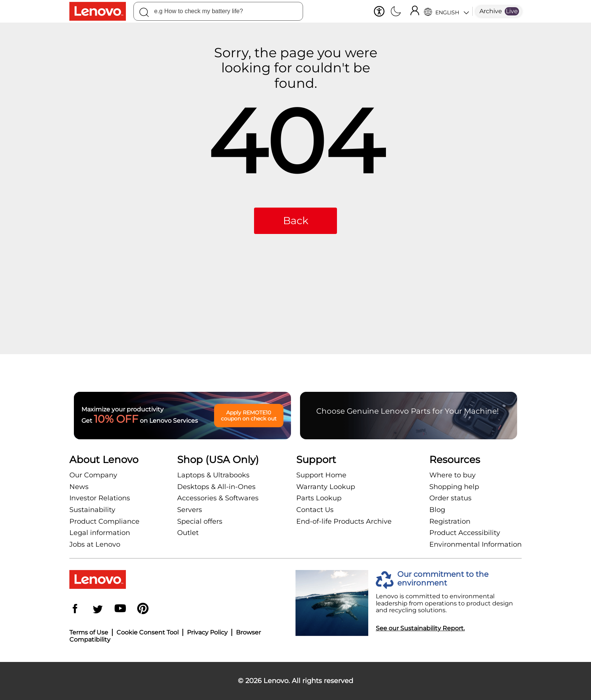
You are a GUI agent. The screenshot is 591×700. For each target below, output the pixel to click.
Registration (450, 521)
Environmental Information (475, 544)
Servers (190, 510)
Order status (450, 498)
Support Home (321, 475)
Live (512, 11)
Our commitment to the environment (443, 579)
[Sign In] (415, 11)
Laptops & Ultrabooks (213, 475)
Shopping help (454, 487)
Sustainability (92, 510)
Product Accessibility (465, 533)
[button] (379, 11)
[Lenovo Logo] (101, 11)
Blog (437, 510)
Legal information (100, 533)
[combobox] (218, 11)
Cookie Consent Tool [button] (148, 632)
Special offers (200, 521)
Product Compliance (104, 521)
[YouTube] (120, 609)
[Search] (144, 14)
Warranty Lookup (326, 487)
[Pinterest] (143, 609)
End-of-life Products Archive (344, 521)
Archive (491, 11)
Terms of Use (89, 632)
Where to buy (452, 475)
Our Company (93, 475)
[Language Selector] (446, 11)
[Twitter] (98, 609)
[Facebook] (75, 609)
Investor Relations (100, 498)
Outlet (188, 533)
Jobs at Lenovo (95, 544)
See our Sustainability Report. (420, 628)
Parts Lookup (319, 498)
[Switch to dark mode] (396, 12)
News (79, 487)
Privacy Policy (207, 632)
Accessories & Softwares (218, 498)
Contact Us (315, 510)
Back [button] (296, 221)
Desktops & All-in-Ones (216, 487)
